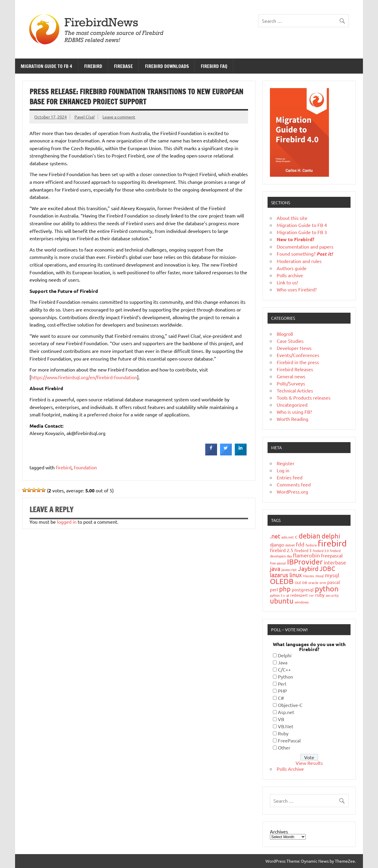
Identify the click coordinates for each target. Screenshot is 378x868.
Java (283, 662)
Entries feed (290, 477)
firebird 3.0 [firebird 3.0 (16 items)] (321, 551)
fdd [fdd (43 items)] (300, 544)
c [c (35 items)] (296, 536)
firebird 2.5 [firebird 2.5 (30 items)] (282, 550)
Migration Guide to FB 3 (302, 232)
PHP (282, 691)
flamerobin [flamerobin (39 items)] (306, 555)
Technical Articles (295, 390)
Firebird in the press (298, 362)
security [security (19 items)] (332, 595)
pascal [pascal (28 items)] (334, 582)
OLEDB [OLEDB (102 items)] (282, 581)
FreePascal (289, 740)
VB (281, 719)
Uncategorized (292, 405)
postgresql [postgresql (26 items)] (303, 589)
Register (286, 463)
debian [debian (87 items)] (309, 536)
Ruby (283, 733)
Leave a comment (119, 117)
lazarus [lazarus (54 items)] (279, 575)
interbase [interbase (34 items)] (335, 562)
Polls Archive (290, 769)
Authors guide (292, 268)
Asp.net (286, 712)
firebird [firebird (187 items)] (332, 543)
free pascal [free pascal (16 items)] (278, 563)
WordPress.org (292, 491)
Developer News (294, 348)
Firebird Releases (295, 369)
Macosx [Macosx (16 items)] (309, 576)
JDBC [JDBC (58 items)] (327, 568)
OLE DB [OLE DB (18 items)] (301, 583)
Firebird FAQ (214, 66)
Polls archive (290, 275)
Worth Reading (293, 419)
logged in (67, 522)
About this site (292, 218)
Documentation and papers (305, 246)
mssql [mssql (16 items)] (320, 576)
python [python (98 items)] (327, 589)
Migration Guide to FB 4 (46, 66)
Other (284, 747)
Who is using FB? (294, 412)
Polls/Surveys (291, 383)
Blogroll (285, 334)
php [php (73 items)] (285, 589)
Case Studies (290, 341)
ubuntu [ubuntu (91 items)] (282, 601)
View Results (309, 763)
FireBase (123, 66)
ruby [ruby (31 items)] (320, 595)
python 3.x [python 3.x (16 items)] (277, 595)
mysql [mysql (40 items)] (332, 575)
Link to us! (287, 282)
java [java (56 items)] (275, 568)
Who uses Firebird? (297, 289)
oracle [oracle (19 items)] (313, 583)
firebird (64, 467)
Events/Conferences (298, 355)
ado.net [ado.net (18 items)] (288, 537)
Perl (282, 684)
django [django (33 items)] (277, 544)
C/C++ (284, 669)
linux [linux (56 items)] (296, 575)
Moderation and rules (299, 261)
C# (281, 698)
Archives (279, 831)
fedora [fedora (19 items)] (311, 545)
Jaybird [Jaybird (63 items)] (308, 568)
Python (285, 676)
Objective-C (290, 705)
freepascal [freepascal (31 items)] (332, 555)
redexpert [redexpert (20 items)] (299, 595)
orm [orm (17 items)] (323, 583)
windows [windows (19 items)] (302, 602)
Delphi (285, 655)
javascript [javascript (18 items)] (289, 570)
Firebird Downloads (167, 66)
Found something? (305, 254)
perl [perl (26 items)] (274, 589)
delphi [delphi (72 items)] (331, 536)
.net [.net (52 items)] (275, 536)
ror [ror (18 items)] (311, 595)
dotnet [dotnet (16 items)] (290, 545)
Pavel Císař (85, 117)
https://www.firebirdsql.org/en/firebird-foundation (84, 377)
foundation (85, 467)
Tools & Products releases (304, 398)
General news (291, 376)
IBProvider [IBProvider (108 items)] (305, 562)
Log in (283, 470)
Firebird (93, 66)
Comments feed (294, 484)
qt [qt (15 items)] (288, 595)
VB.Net (286, 726)
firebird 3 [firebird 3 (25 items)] (303, 550)
